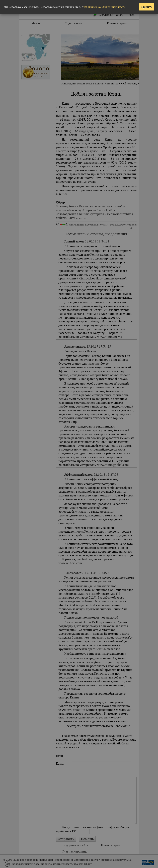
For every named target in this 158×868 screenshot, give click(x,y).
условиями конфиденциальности (104, 7)
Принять (147, 7)
